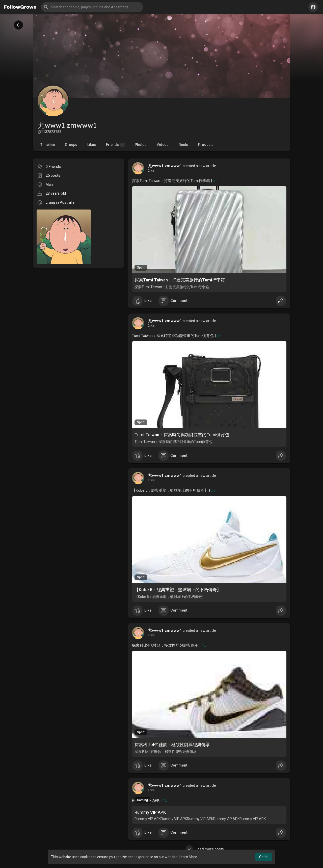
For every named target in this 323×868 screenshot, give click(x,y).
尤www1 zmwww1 (165, 166)
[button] (92, 7)
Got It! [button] (264, 857)
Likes (92, 145)
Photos (141, 145)
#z (215, 181)
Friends (115, 145)
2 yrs (151, 171)
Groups (71, 145)
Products (206, 145)
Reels (183, 145)
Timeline (48, 145)
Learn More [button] (188, 857)
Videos (163, 145)
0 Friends (53, 167)
